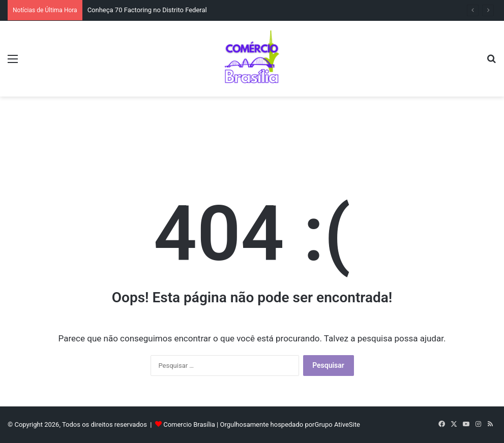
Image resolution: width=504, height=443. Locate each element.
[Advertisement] (252, 130)
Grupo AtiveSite (337, 424)
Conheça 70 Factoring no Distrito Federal (147, 10)
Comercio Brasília (189, 424)
